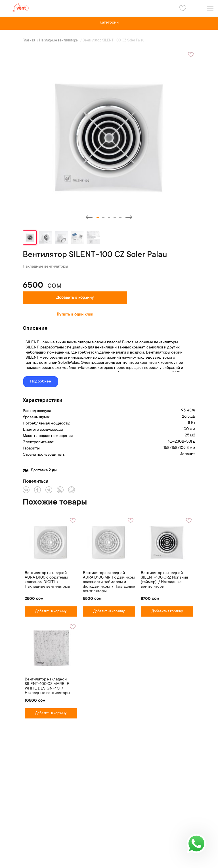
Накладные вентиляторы (59, 41)
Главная (29, 41)
